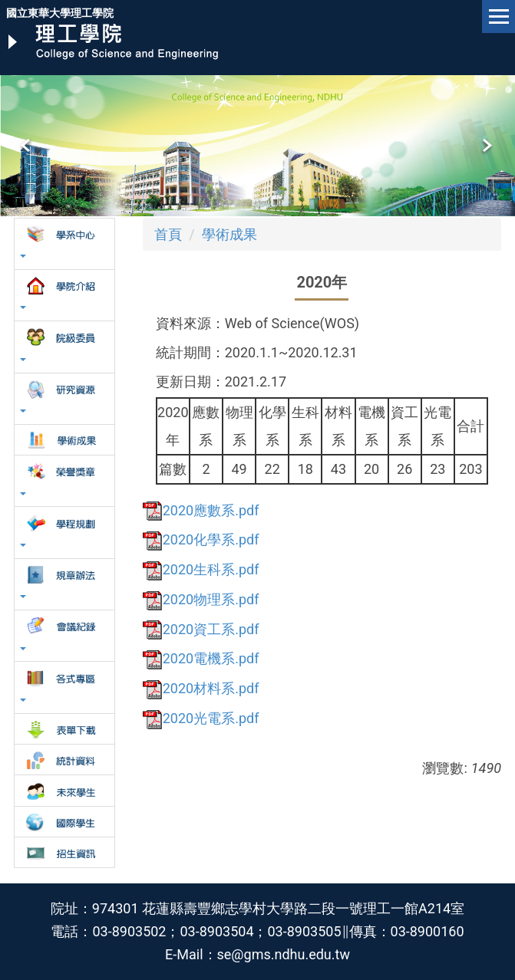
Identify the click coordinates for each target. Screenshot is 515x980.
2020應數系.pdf (201, 510)
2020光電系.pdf (201, 718)
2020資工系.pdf (201, 629)
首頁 (168, 234)
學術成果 (229, 234)
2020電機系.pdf (201, 658)
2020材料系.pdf (201, 688)
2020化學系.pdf (201, 539)
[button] (28, 146)
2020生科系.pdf (201, 569)
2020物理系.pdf (201, 599)
